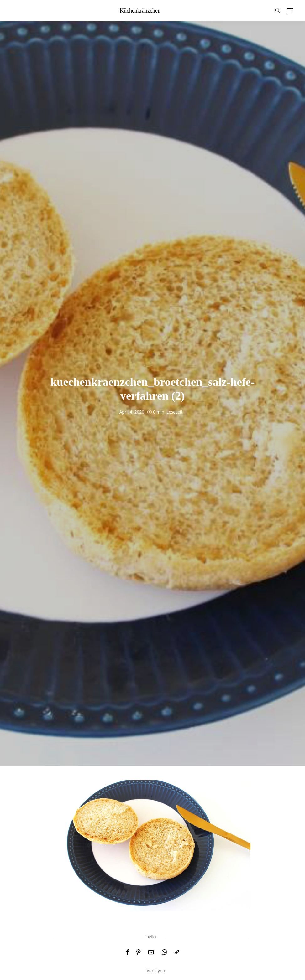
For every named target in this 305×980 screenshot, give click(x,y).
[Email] (151, 952)
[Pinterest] (139, 952)
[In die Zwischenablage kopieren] (177, 952)
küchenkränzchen (140, 11)
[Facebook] (127, 952)
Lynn (160, 970)
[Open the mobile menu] (290, 11)
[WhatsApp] (164, 952)
